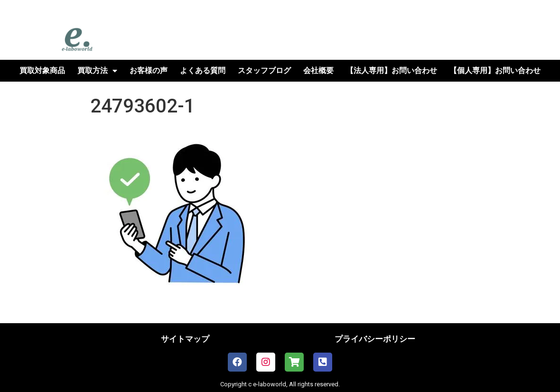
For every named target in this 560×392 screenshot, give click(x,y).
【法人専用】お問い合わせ (392, 70)
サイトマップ (185, 339)
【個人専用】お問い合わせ (495, 70)
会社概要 (318, 70)
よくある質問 (203, 70)
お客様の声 (149, 70)
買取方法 (97, 71)
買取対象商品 (42, 70)
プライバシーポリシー (375, 339)
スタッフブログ (264, 70)
